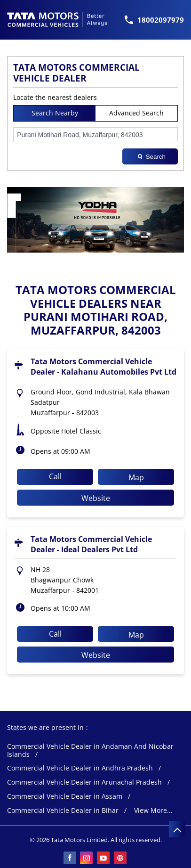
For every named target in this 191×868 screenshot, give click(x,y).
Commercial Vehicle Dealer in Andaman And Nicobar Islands (90, 751)
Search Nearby (55, 113)
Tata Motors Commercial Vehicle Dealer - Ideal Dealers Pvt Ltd (91, 544)
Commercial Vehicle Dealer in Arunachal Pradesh (84, 782)
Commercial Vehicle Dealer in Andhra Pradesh (80, 768)
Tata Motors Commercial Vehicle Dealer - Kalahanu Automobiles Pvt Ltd (103, 367)
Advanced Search (136, 113)
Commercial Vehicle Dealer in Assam (65, 797)
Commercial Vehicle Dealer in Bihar (63, 811)
